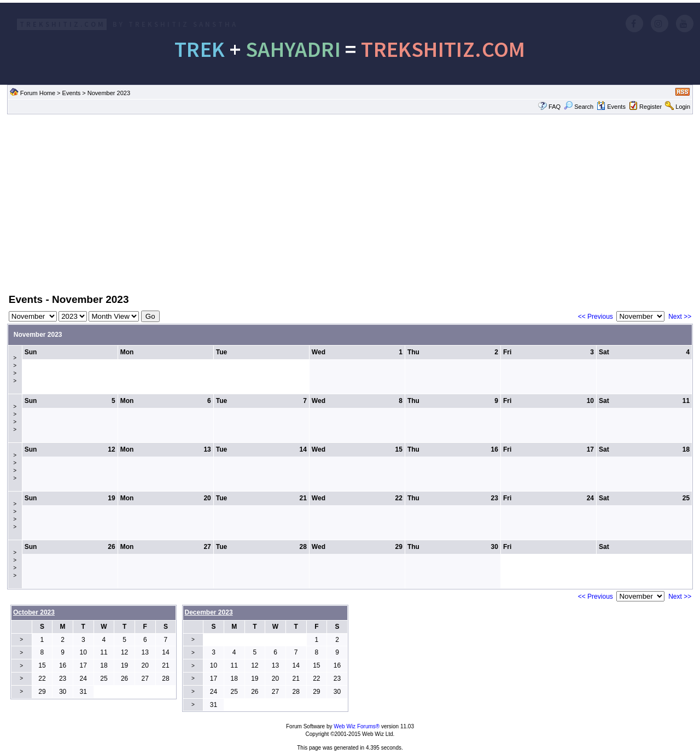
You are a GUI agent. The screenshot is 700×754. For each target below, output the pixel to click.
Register (651, 107)
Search (579, 107)
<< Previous (596, 317)
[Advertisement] (350, 203)
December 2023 (209, 612)
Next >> (680, 317)
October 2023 (34, 612)
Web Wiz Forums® (357, 726)
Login (683, 107)
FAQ (555, 107)
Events (72, 93)
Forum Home (38, 93)
